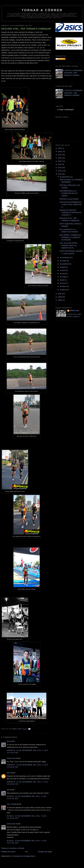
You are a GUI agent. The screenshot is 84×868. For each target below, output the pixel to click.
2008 (60, 300)
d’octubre (64, 261)
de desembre (65, 177)
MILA (9, 773)
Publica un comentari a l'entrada (13, 848)
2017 (60, 155)
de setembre (65, 264)
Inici (27, 852)
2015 (60, 161)
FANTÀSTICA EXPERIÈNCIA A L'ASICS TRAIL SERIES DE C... (71, 205)
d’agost (63, 267)
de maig (63, 277)
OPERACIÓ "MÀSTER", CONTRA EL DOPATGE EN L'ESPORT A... (70, 213)
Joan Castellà (12, 804)
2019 (60, 148)
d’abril (62, 280)
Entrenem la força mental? (69, 199)
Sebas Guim (11, 758)
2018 (60, 152)
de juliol (63, 270)
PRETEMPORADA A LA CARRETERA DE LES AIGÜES (68, 193)
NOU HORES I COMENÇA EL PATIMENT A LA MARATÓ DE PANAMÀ (70, 237)
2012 (60, 171)
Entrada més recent (8, 852)
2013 (60, 168)
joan (8, 741)
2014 (60, 164)
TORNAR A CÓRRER (42, 10)
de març (63, 283)
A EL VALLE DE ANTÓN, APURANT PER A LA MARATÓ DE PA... (68, 245)
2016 (60, 158)
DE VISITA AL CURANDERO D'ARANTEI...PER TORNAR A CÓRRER (72, 73)
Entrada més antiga (45, 852)
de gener (63, 290)
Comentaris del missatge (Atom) (24, 856)
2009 (60, 297)
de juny (63, 274)
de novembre (65, 257)
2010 (60, 294)
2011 (60, 174)
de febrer (63, 286)
